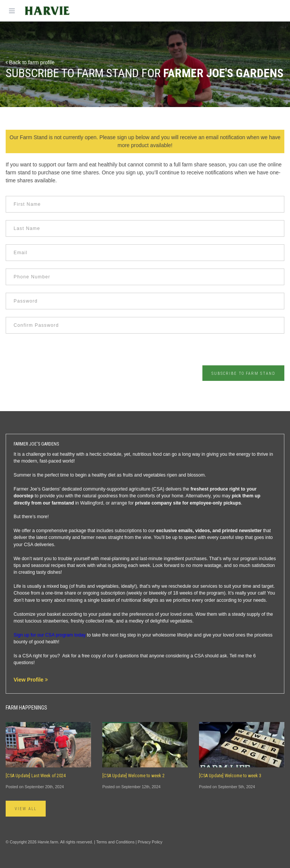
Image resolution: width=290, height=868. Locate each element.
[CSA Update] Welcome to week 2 (133, 776)
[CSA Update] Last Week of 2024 (36, 776)
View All (26, 809)
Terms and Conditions (116, 842)
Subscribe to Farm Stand (243, 373)
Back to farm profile (30, 62)
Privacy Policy (150, 842)
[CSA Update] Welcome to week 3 (230, 776)
